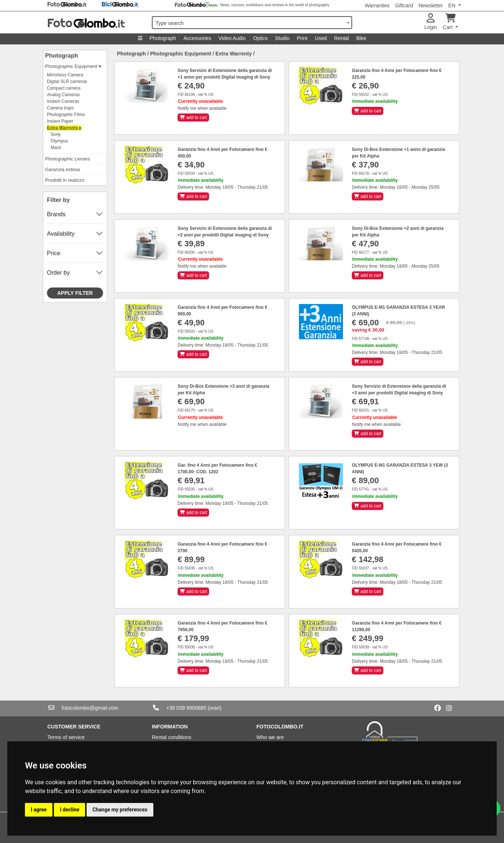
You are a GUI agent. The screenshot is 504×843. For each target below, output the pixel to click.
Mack (56, 148)
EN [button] (452, 6)
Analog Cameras (63, 95)
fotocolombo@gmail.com (90, 708)
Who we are (270, 737)
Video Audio (232, 38)
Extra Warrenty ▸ (64, 128)
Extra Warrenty (233, 54)
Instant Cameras (63, 101)
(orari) (214, 708)
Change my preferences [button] (120, 810)
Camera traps (60, 108)
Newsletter (431, 6)
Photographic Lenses (67, 159)
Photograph (163, 38)
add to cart (193, 117)
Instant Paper (60, 121)
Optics (260, 38)
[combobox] (252, 23)
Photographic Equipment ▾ (73, 66)
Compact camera (64, 88)
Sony (56, 134)
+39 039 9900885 (186, 708)
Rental (342, 38)
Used (321, 38)
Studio (282, 38)
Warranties (377, 6)
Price (54, 253)
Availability (61, 234)
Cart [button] (449, 22)
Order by (58, 273)
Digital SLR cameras (67, 82)
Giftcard (404, 6)
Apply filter (75, 293)
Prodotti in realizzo (65, 180)
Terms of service (66, 737)
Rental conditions (171, 737)
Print (302, 38)
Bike (361, 38)
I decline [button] (70, 810)
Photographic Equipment (180, 54)
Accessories (197, 38)
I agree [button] (39, 810)
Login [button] (431, 22)
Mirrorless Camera (65, 75)
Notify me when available (202, 108)
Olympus (59, 141)
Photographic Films (66, 115)
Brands (56, 214)
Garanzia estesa (63, 169)
